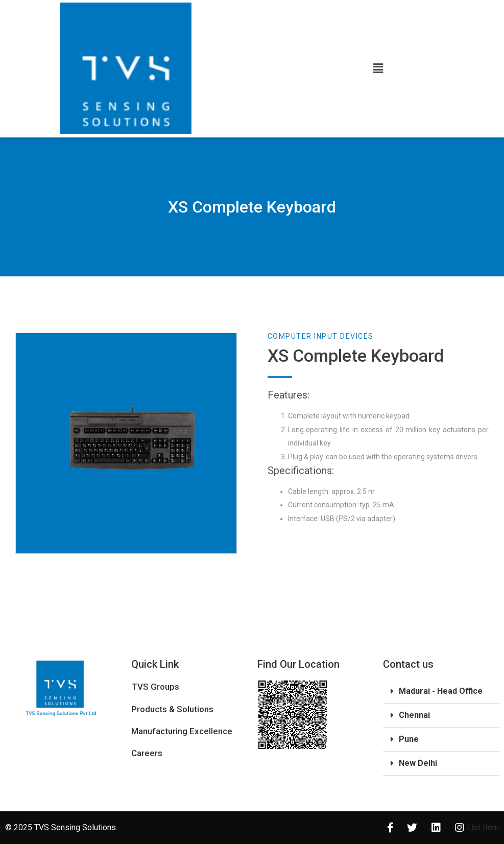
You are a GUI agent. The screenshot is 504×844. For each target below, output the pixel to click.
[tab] (441, 691)
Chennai (414, 715)
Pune (409, 739)
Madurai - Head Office (441, 691)
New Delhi (418, 763)
